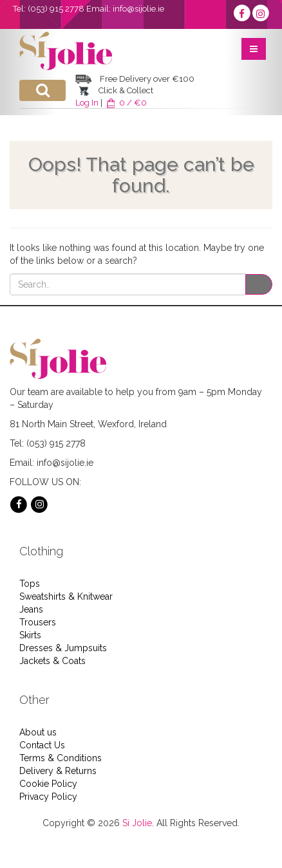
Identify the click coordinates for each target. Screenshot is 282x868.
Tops (30, 584)
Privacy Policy (48, 797)
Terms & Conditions (61, 758)
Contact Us (42, 745)
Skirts (30, 635)
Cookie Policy (48, 784)
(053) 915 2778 (56, 9)
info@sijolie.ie (138, 9)
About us (38, 732)
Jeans (31, 609)
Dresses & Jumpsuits (63, 648)
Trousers (38, 622)
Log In (87, 103)
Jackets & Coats (52, 661)
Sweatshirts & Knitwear (66, 596)
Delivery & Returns (58, 771)
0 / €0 (126, 103)
